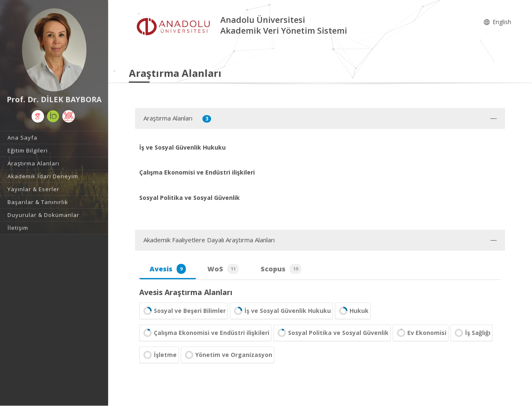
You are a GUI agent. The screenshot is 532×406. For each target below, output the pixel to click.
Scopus (281, 269)
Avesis (168, 269)
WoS (223, 269)
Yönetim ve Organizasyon (228, 355)
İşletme (159, 355)
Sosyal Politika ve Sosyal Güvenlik (332, 333)
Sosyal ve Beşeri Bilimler (183, 311)
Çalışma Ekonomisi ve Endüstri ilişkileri (205, 333)
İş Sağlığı (472, 333)
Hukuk (353, 311)
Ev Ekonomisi (421, 333)
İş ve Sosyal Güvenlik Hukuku (281, 311)
